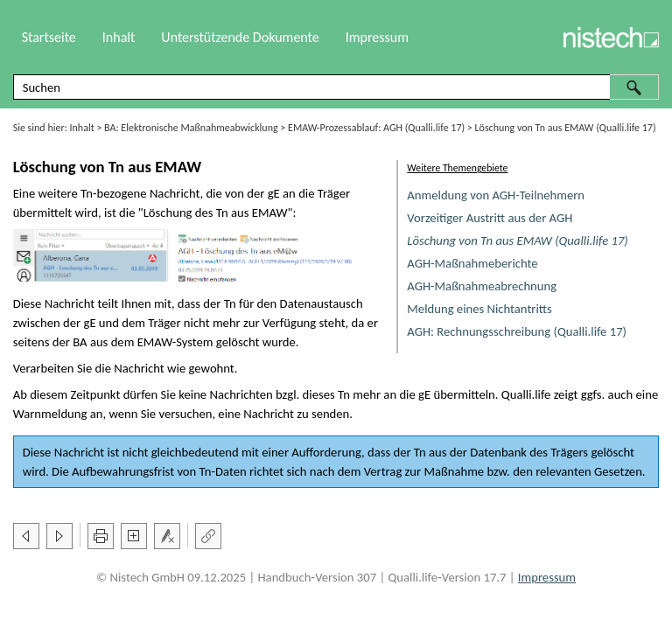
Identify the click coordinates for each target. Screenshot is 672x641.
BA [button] (80, 342)
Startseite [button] (49, 37)
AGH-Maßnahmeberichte (472, 263)
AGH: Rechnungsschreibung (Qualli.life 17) (517, 331)
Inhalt (82, 128)
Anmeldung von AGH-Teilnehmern (496, 195)
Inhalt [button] (119, 37)
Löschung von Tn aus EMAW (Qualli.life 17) (517, 240)
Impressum (377, 37)
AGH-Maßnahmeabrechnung (482, 286)
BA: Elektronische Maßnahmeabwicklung (191, 128)
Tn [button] (87, 193)
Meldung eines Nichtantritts (479, 309)
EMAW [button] (270, 213)
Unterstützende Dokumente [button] (240, 37)
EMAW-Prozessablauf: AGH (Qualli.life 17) (376, 128)
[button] (634, 87)
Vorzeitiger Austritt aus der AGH (490, 218)
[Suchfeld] (336, 87)
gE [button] (274, 193)
